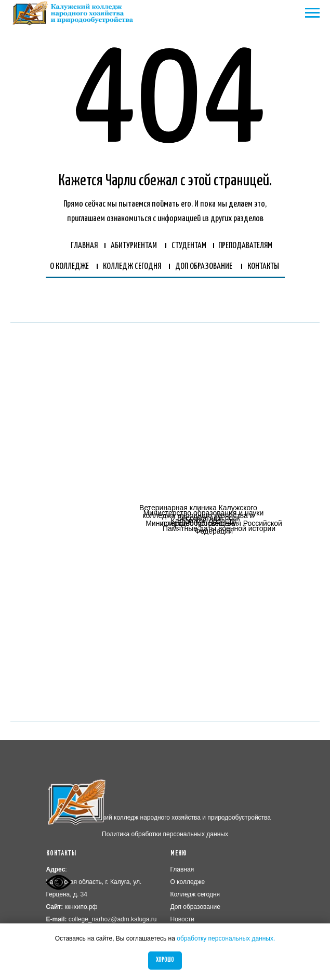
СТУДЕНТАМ (189, 246)
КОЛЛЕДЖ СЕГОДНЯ (132, 267)
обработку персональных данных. (226, 938)
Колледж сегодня (195, 894)
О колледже (188, 882)
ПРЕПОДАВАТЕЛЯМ (245, 246)
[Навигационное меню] (312, 13)
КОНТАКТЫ (263, 267)
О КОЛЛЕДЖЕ (69, 267)
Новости (182, 919)
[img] (103, 537)
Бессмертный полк (209, 518)
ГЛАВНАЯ (84, 246)
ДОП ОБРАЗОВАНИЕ (204, 267)
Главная (182, 869)
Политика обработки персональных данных (165, 834)
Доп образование (196, 907)
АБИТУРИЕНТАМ (134, 246)
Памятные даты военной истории (219, 528)
